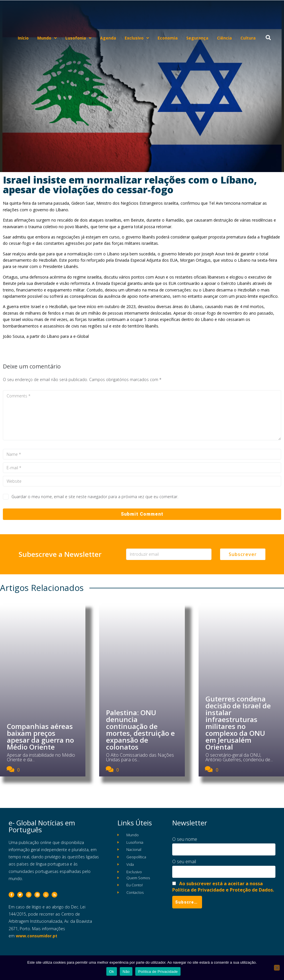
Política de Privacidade (158, 972)
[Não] (277, 968)
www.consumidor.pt (37, 936)
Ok (112, 972)
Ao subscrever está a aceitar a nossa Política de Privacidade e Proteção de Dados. (223, 887)
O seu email (184, 861)
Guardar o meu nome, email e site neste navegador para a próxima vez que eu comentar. (95, 497)
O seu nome (185, 839)
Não (126, 972)
